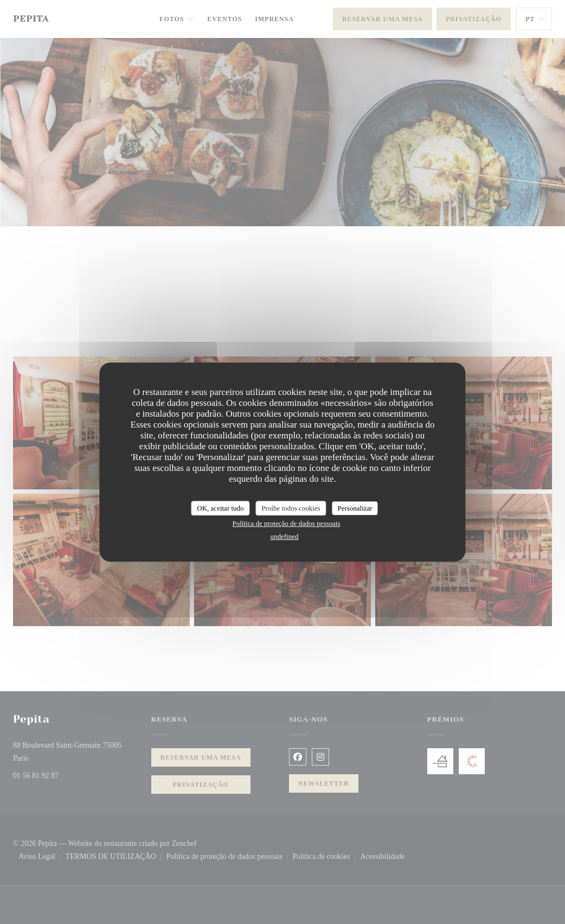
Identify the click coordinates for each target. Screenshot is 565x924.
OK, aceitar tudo (220, 508)
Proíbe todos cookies (291, 508)
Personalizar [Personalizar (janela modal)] (355, 508)
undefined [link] (285, 536)
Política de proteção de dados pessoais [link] (287, 523)
